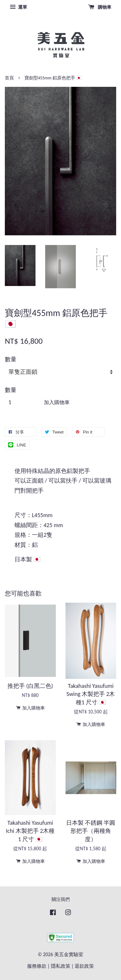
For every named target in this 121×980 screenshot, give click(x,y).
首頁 (9, 78)
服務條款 (37, 966)
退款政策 (84, 966)
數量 (11, 359)
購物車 (100, 7)
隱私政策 (61, 966)
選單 (18, 7)
